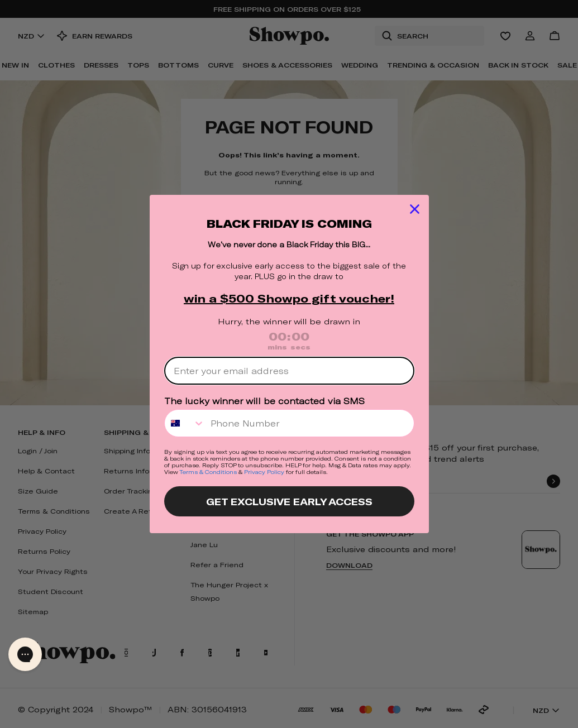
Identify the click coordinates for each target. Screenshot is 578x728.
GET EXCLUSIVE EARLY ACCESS (289, 501)
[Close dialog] (415, 209)
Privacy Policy (264, 472)
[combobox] (185, 423)
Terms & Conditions (208, 472)
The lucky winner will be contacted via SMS (264, 401)
